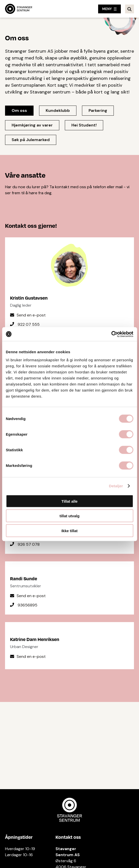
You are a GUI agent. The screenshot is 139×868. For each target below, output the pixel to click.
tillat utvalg (69, 516)
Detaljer (116, 486)
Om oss (19, 110)
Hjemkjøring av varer (32, 125)
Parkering (98, 110)
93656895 (27, 605)
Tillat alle (70, 501)
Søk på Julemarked (31, 140)
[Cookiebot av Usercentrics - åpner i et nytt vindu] (111, 334)
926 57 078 (29, 544)
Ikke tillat (69, 531)
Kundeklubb (58, 110)
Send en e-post (31, 315)
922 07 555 (29, 324)
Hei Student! (84, 125)
